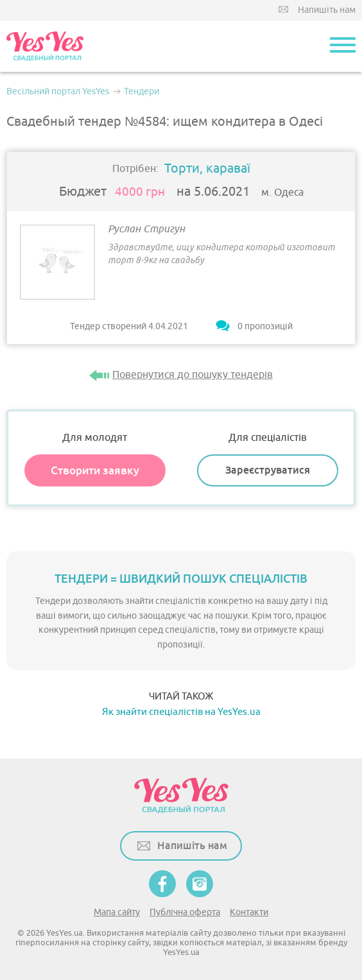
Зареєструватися (268, 470)
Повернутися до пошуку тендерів (193, 375)
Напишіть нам (327, 10)
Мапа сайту (117, 912)
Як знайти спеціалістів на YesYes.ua (181, 712)
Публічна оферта (185, 912)
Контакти (249, 912)
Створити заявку (95, 470)
